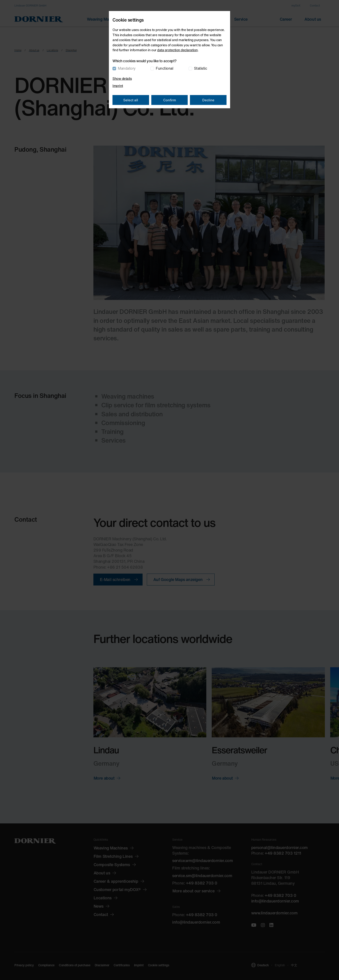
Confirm (170, 100)
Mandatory (127, 68)
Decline (208, 100)
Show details (122, 78)
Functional (164, 68)
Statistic (201, 68)
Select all (131, 100)
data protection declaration (177, 50)
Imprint (118, 86)
